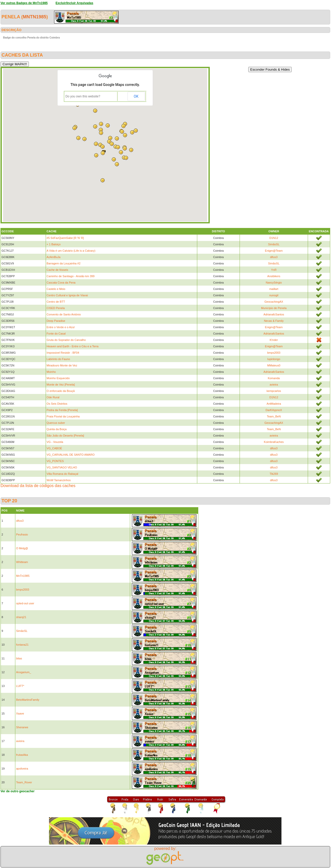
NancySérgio (274, 283)
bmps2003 (274, 353)
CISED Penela (56, 308)
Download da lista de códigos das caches (38, 486)
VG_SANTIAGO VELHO (62, 467)
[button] (117, 138)
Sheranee (22, 727)
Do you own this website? (83, 96)
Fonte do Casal (56, 334)
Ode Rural (53, 397)
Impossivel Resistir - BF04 (63, 353)
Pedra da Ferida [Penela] (62, 410)
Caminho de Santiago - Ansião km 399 (71, 276)
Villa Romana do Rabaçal (63, 474)
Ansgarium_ (24, 672)
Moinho (51, 372)
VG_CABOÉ (54, 448)
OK (136, 96)
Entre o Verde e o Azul (61, 327)
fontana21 (22, 645)
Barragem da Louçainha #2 (64, 263)
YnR (274, 270)
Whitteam (22, 562)
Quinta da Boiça (57, 429)
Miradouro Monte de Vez (62, 365)
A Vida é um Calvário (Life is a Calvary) (71, 251)
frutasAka (22, 755)
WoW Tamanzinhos (59, 480)
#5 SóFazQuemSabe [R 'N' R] (65, 238)
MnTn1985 (34, 17)
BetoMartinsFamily (28, 700)
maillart (274, 289)
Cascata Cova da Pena (61, 283)
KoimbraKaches (274, 442)
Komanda (274, 378)
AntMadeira (274, 404)
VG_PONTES (55, 461)
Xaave (20, 713)
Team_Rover (24, 782)
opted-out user (25, 603)
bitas (19, 658)
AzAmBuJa (54, 257)
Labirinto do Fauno (58, 359)
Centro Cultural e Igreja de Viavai (67, 295)
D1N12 (274, 238)
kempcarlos (274, 391)
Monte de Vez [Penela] (61, 385)
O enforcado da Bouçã (61, 391)
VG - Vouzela (55, 442)
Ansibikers (274, 276)
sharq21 (21, 617)
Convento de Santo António (64, 314)
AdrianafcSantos (274, 314)
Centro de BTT (56, 302)
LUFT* (20, 686)
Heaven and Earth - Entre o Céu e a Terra (73, 346)
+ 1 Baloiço (54, 244)
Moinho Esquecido (58, 378)
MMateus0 (274, 365)
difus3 (274, 257)
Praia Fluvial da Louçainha (63, 416)
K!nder (274, 340)
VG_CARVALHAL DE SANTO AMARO (71, 455)
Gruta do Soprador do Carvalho (66, 340)
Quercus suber (56, 423)
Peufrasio (22, 534)
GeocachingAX (274, 302)
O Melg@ (22, 548)
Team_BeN (274, 416)
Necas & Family (274, 321)
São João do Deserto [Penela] (65, 436)
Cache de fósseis (57, 270)
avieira (274, 385)
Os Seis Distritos (57, 404)
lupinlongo (274, 359)
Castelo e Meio (56, 289)
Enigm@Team (274, 251)
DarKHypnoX (274, 410)
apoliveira (22, 769)
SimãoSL (274, 244)
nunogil (274, 295)
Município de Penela (274, 308)
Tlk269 (274, 474)
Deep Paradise (56, 321)
